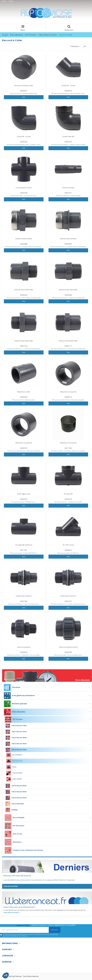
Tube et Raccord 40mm (16, 786)
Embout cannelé (68, 188)
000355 (68, 142)
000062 (68, 550)
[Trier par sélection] (75, 47)
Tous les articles (11, 886)
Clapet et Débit (14, 779)
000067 (24, 91)
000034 (68, 91)
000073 (24, 448)
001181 (24, 550)
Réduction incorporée (68, 392)
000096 (68, 295)
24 (85, 46)
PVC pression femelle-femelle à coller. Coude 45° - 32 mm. (68, 94)
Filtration (12, 688)
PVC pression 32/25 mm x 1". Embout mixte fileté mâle (68, 298)
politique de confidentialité (36, 934)
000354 (68, 499)
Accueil (4, 1)
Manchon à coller (24, 392)
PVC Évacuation (14, 826)
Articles (11, 1)
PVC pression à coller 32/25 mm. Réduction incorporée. (68, 400)
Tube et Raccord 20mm (16, 738)
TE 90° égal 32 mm (24, 494)
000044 (24, 397)
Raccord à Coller (14, 761)
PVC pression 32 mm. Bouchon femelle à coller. (24, 94)
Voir (24, 97)
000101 (68, 193)
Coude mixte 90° (68, 136)
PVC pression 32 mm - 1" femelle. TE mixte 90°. (68, 502)
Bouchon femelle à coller (24, 85)
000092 (24, 295)
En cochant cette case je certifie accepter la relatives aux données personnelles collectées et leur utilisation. (30, 935)
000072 (68, 397)
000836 (24, 652)
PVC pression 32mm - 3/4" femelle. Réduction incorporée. (68, 451)
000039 (24, 142)
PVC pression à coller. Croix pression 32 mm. (24, 196)
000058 (24, 193)
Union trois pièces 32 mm (68, 647)
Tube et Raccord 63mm (16, 798)
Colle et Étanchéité (15, 804)
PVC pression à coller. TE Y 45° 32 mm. (68, 553)
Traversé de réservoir (24, 596)
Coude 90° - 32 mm (24, 136)
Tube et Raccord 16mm (16, 732)
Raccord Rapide (15, 818)
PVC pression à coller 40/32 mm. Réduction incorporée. (24, 451)
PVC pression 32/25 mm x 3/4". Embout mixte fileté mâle (24, 298)
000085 (68, 244)
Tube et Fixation (14, 773)
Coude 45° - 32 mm (68, 85)
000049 (68, 652)
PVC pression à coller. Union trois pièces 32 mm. (68, 655)
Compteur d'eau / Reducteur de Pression (24, 850)
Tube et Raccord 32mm (16, 750)
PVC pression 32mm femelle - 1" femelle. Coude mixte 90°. (68, 145)
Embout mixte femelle (24, 239)
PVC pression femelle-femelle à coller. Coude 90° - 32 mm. (24, 145)
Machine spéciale (15, 704)
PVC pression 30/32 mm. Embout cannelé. (68, 196)
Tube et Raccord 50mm (16, 792)
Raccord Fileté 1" (15, 755)
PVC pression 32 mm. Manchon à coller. (24, 400)
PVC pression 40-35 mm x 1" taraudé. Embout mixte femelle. (68, 247)
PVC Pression (14, 719)
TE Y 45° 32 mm (68, 545)
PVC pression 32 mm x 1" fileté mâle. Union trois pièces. (24, 655)
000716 (24, 346)
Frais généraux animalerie (19, 696)
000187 (68, 601)
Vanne (11, 767)
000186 (24, 601)
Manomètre (13, 842)
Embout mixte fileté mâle (24, 290)
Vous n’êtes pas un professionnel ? (19, 907)
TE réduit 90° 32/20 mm (24, 545)
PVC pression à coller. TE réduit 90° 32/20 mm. (24, 553)
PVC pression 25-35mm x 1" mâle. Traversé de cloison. (24, 604)
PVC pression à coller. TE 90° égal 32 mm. (24, 502)
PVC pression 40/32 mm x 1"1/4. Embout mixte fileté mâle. (68, 349)
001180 (68, 448)
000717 (68, 346)
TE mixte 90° (68, 494)
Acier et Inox (13, 834)
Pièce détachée (83, 680)
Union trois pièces (24, 647)
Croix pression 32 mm (24, 188)
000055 (24, 499)
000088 (24, 244)
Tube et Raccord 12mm (16, 726)
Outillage (11, 810)
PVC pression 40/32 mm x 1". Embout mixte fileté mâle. (24, 349)
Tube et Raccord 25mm (16, 744)
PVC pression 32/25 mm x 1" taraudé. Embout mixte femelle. (24, 247)
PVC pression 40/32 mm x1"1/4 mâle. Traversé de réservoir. (68, 604)
